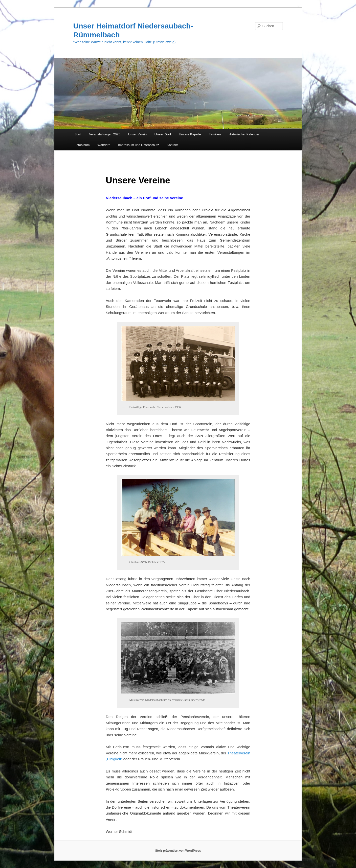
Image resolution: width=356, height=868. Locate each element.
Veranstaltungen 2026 (105, 134)
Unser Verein (137, 134)
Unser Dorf (163, 134)
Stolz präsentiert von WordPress (178, 851)
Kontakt (172, 145)
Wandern (104, 145)
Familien (215, 134)
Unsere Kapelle (190, 134)
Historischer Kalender (244, 134)
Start (78, 134)
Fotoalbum (82, 145)
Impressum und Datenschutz (139, 145)
